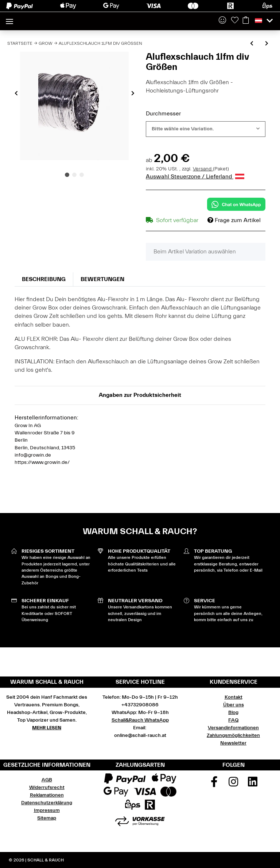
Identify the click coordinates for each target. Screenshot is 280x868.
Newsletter (233, 743)
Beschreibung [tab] (44, 279)
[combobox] (206, 129)
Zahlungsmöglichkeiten (233, 735)
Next (133, 93)
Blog (233, 713)
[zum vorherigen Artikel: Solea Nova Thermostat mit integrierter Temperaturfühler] (252, 44)
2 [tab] (74, 175)
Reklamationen (47, 795)
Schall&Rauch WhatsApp (140, 720)
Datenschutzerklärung (47, 803)
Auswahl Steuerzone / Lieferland (195, 177)
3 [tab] (82, 175)
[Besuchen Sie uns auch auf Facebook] (214, 784)
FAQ (233, 720)
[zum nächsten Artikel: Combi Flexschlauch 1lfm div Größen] (267, 44)
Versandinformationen (233, 728)
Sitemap (47, 818)
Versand (203, 169)
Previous (16, 93)
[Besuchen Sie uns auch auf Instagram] (233, 784)
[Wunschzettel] (235, 21)
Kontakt (234, 697)
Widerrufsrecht (47, 788)
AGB (47, 780)
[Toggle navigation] (9, 18)
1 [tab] (67, 175)
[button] (222, 21)
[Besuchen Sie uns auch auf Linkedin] (253, 784)
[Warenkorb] (246, 21)
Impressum (47, 810)
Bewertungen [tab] (102, 279)
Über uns (234, 705)
